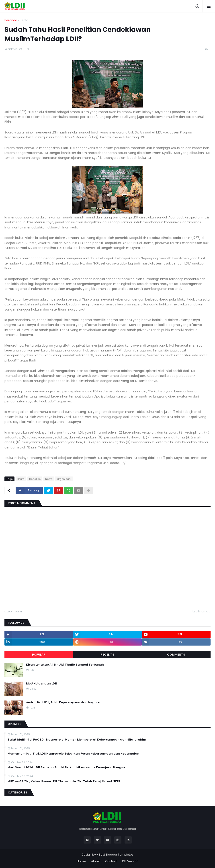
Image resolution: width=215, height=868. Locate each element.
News (49, 479)
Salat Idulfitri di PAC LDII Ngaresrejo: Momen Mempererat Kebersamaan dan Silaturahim (77, 740)
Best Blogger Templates (116, 855)
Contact (111, 861)
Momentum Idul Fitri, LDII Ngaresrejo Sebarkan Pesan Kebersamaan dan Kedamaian (73, 754)
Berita (24, 20)
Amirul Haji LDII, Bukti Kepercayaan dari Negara (63, 702)
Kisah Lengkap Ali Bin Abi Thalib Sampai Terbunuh (65, 665)
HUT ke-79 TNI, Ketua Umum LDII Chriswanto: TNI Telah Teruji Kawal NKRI (64, 781)
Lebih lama (200, 611)
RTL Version (130, 861)
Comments (176, 655)
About (95, 861)
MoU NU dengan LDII (41, 684)
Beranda (11, 20)
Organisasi (64, 479)
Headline (35, 479)
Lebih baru (14, 611)
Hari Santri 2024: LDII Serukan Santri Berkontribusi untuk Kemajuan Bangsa (66, 767)
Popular (39, 655)
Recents (107, 655)
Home (81, 861)
